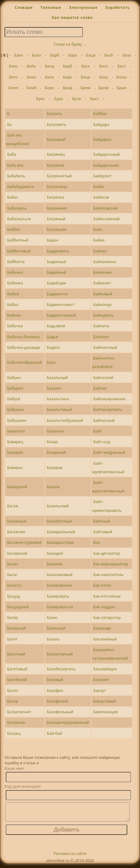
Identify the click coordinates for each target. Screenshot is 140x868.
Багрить (54, 113)
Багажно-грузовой (24, 542)
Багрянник (57, 208)
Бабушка (15, 409)
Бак (97, 542)
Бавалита (16, 431)
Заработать (117, 7)
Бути (77, 99)
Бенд (50, 66)
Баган (12, 564)
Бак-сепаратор (107, 617)
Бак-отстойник (107, 596)
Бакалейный (105, 639)
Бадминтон (57, 294)
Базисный (56, 628)
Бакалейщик (105, 669)
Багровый (56, 139)
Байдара (101, 124)
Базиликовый (60, 575)
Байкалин (102, 272)
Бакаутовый (104, 701)
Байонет (101, 337)
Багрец (14, 733)
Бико (31, 77)
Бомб (31, 88)
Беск (86, 66)
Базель (53, 487)
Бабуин (14, 377)
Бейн (31, 66)
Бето (14, 77)
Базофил (55, 690)
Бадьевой (56, 326)
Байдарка (102, 139)
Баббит (14, 229)
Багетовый (17, 669)
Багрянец (56, 154)
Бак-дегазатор (107, 553)
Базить (53, 639)
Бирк (67, 77)
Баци (91, 55)
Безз (127, 55)
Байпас (100, 388)
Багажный (17, 521)
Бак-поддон (104, 607)
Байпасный (104, 420)
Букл (40, 99)
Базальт (54, 388)
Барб (55, 55)
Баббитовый (19, 251)
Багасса (14, 585)
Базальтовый (59, 409)
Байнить (101, 326)
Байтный (102, 521)
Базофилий (57, 701)
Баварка (15, 467)
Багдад (13, 596)
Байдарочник (106, 165)
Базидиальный (61, 532)
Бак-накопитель (108, 575)
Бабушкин (17, 420)
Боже (13, 88)
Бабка (12, 304)
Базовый (55, 679)
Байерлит (102, 176)
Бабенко (15, 283)
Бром (104, 88)
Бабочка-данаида (23, 347)
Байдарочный (106, 154)
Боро (49, 88)
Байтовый (103, 532)
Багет (12, 639)
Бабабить (16, 176)
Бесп (103, 66)
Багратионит (19, 712)
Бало (36, 55)
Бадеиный (56, 262)
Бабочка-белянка (23, 337)
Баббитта (16, 262)
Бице (85, 77)
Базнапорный (60, 654)
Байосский (103, 377)
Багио (12, 690)
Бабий (13, 294)
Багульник (57, 229)
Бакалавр (102, 628)
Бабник (14, 315)
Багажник (16, 532)
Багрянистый (59, 176)
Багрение (16, 722)
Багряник (56, 165)
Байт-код (102, 442)
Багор (12, 701)
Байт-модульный (109, 452)
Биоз (50, 77)
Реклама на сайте (70, 857)
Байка (99, 240)
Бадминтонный (61, 315)
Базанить (56, 431)
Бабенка (15, 272)
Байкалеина (105, 262)
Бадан (53, 240)
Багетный (16, 654)
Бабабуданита (20, 186)
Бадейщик (56, 283)
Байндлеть (103, 315)
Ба (9, 124)
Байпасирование (109, 399)
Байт (98, 431)
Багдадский (18, 607)
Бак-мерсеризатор (111, 564)
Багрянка (55, 197)
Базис (52, 617)
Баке (19, 55)
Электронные (83, 7)
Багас (12, 575)
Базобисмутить (61, 669)
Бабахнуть (17, 208)
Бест (122, 66)
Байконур (102, 304)
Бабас (12, 197)
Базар (52, 442)
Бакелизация (106, 712)
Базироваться (60, 607)
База (51, 362)
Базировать (58, 596)
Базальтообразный (65, 420)
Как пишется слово (72, 17)
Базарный (56, 452)
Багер (12, 617)
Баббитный (18, 240)
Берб (67, 66)
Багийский (17, 679)
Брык (121, 88)
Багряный (56, 219)
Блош (121, 77)
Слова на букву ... (70, 44)
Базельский (58, 506)
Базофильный (60, 712)
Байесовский (105, 208)
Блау (104, 77)
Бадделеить (58, 251)
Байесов (101, 197)
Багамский (17, 553)
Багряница (57, 186)
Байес (99, 186)
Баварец (15, 442)
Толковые (51, 7)
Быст (94, 99)
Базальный (57, 377)
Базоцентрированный (68, 722)
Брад (67, 88)
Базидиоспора (60, 542)
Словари (24, 7)
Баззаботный (59, 521)
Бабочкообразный (24, 362)
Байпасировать (108, 409)
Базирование (59, 585)
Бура (58, 99)
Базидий (55, 553)
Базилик (55, 564)
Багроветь (56, 124)
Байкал (100, 251)
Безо (14, 66)
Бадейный (56, 272)
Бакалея (101, 679)
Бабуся (13, 399)
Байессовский (106, 219)
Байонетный (105, 347)
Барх (73, 55)
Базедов (55, 467)
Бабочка (15, 326)
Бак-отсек (102, 585)
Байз (98, 229)
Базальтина (58, 399)
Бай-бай (54, 733)
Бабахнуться (19, 219)
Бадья (52, 337)
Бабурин (15, 388)
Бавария (15, 452)
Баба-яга (15, 165)
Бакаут (99, 690)
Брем (85, 88)
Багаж (13, 506)
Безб (109, 55)
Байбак (100, 113)
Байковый (103, 294)
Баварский (17, 487)
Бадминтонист (60, 304)
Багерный (16, 628)
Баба (12, 154)
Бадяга (53, 347)
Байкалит (102, 283)
